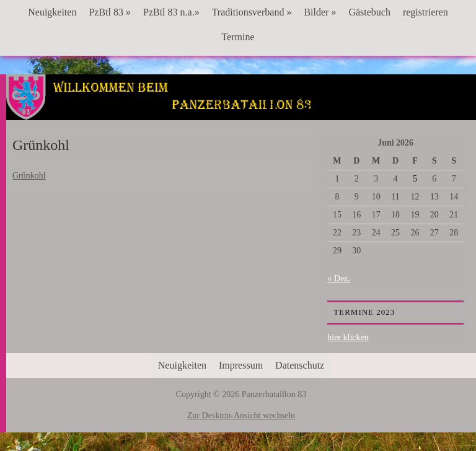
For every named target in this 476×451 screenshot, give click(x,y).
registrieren (425, 12)
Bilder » (320, 12)
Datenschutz (300, 365)
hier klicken (348, 337)
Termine (238, 37)
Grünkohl (29, 176)
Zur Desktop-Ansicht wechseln (241, 415)
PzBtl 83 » (110, 12)
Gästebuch (369, 12)
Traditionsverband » (252, 12)
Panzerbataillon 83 (241, 112)
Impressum (241, 365)
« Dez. (339, 278)
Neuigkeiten (52, 12)
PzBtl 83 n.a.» (171, 12)
